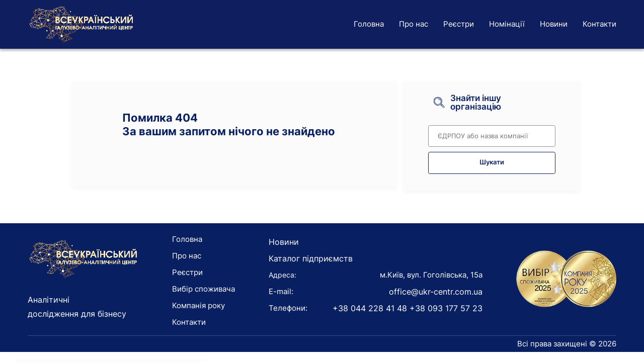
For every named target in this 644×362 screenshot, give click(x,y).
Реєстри (459, 24)
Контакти (599, 24)
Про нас (414, 24)
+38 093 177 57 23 (446, 308)
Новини (554, 24)
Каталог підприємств (311, 258)
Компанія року (198, 305)
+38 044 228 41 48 (370, 308)
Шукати (492, 162)
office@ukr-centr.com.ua (436, 292)
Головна (369, 24)
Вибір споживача (204, 289)
